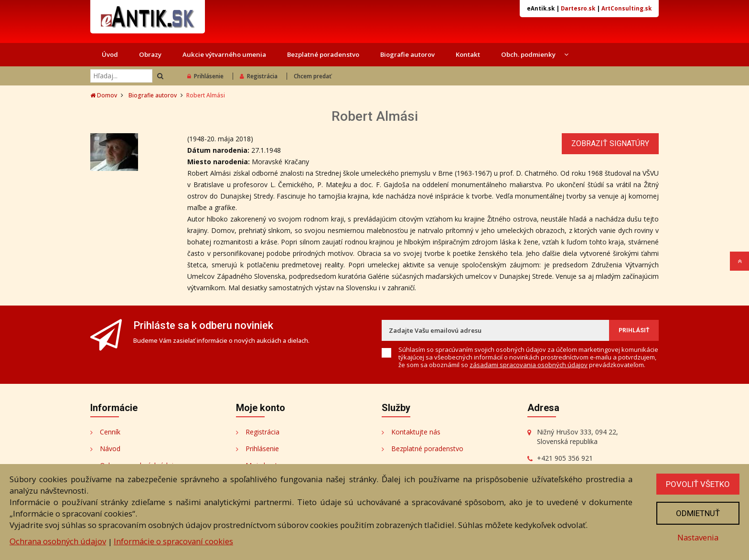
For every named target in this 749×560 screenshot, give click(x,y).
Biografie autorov (407, 54)
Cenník (110, 432)
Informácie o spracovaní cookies (173, 541)
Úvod (110, 54)
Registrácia (259, 76)
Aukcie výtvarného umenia (224, 54)
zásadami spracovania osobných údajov (529, 365)
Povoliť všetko (698, 484)
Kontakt (468, 54)
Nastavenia (698, 537)
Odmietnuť (698, 513)
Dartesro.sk (578, 8)
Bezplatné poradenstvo (323, 54)
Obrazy (150, 54)
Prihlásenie (205, 76)
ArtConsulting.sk (626, 8)
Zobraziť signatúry (610, 143)
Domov (104, 95)
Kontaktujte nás (416, 432)
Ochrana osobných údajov (58, 541)
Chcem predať (313, 76)
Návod (110, 449)
